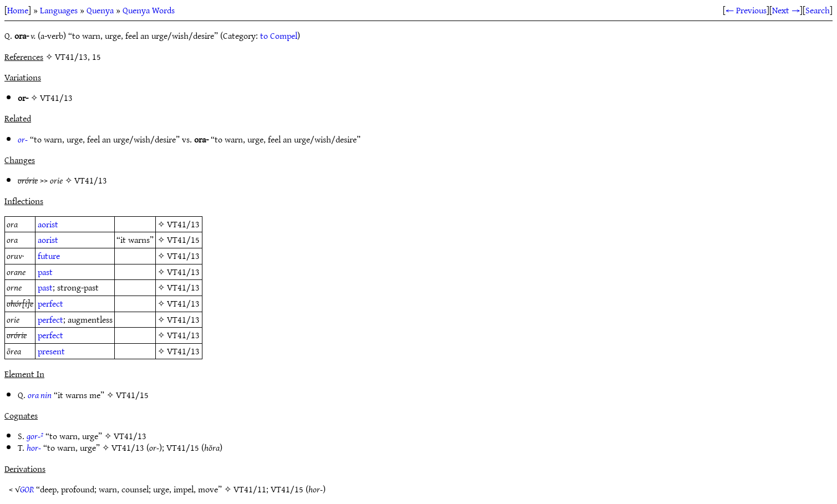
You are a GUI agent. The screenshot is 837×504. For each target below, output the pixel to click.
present (51, 351)
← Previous (746, 10)
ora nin (40, 395)
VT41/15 (183, 240)
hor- (34, 447)
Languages (59, 10)
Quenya (100, 10)
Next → (786, 10)
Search (818, 10)
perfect (50, 303)
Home (18, 10)
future (49, 256)
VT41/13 (56, 98)
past (45, 272)
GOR (27, 489)
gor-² (35, 436)
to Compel (279, 35)
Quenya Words (149, 10)
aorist (48, 224)
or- (23, 139)
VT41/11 (250, 489)
